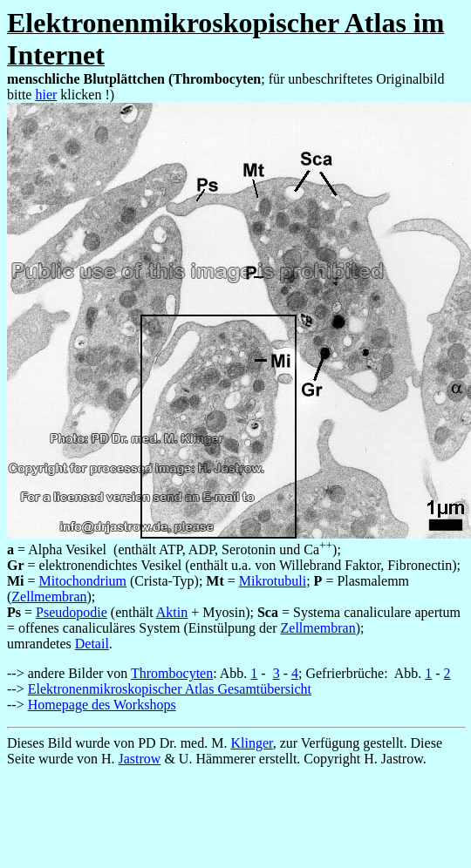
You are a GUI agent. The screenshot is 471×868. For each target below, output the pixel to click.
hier (46, 95)
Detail (92, 644)
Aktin (172, 612)
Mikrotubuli (273, 581)
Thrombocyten (172, 673)
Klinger (251, 743)
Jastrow (140, 759)
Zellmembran (49, 597)
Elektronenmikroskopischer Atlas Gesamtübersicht (170, 689)
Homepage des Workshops (102, 705)
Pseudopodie (72, 612)
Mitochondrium (83, 581)
